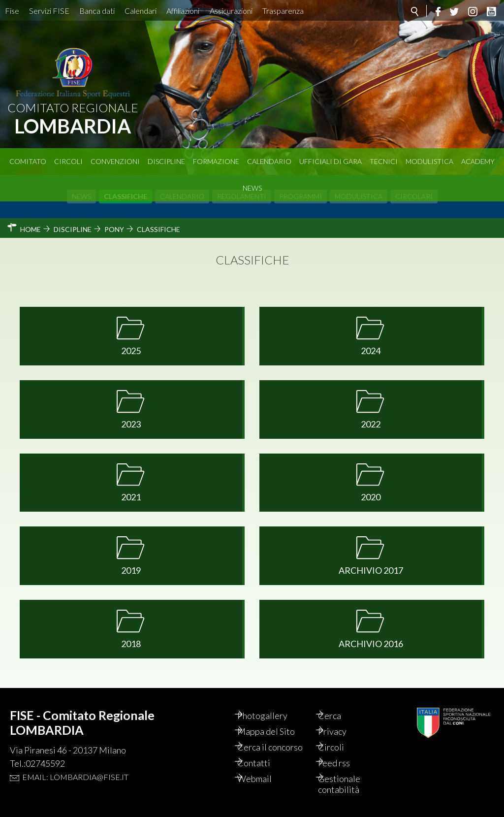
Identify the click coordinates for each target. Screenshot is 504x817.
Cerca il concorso (280, 747)
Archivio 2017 (371, 570)
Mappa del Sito (276, 731)
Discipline (166, 161)
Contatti (264, 763)
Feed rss (344, 763)
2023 (131, 424)
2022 (371, 424)
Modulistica (429, 161)
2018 (131, 644)
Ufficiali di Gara (331, 161)
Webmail (264, 779)
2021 (131, 497)
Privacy (343, 731)
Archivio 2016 (371, 644)
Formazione (216, 161)
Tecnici (384, 161)
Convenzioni (115, 161)
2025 (131, 351)
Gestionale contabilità (349, 784)
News (252, 188)
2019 (131, 570)
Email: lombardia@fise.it (75, 777)
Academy (478, 161)
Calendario (269, 161)
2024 (371, 351)
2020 (371, 497)
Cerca (340, 716)
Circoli (68, 161)
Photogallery (272, 716)
